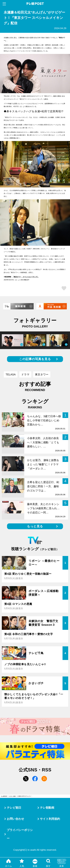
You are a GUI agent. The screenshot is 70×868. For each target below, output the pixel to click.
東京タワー (42, 374)
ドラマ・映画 (12, 796)
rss (44, 779)
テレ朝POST (35, 4)
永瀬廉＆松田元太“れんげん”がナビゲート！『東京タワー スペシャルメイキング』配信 (26, 796)
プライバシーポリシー (20, 834)
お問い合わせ (15, 819)
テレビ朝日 (14, 808)
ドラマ (25, 374)
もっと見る (35, 526)
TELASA (11, 374)
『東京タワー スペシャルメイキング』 (26, 277)
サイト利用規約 (50, 819)
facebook (35, 779)
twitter (26, 779)
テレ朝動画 (47, 808)
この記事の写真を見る (35, 359)
